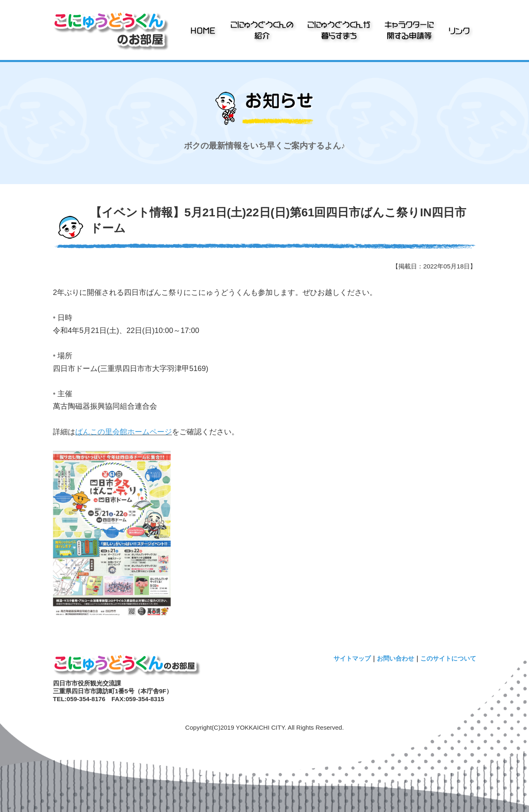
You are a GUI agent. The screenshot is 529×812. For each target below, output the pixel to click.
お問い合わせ (396, 658)
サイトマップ (352, 658)
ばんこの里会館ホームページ (124, 432)
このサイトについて (448, 658)
